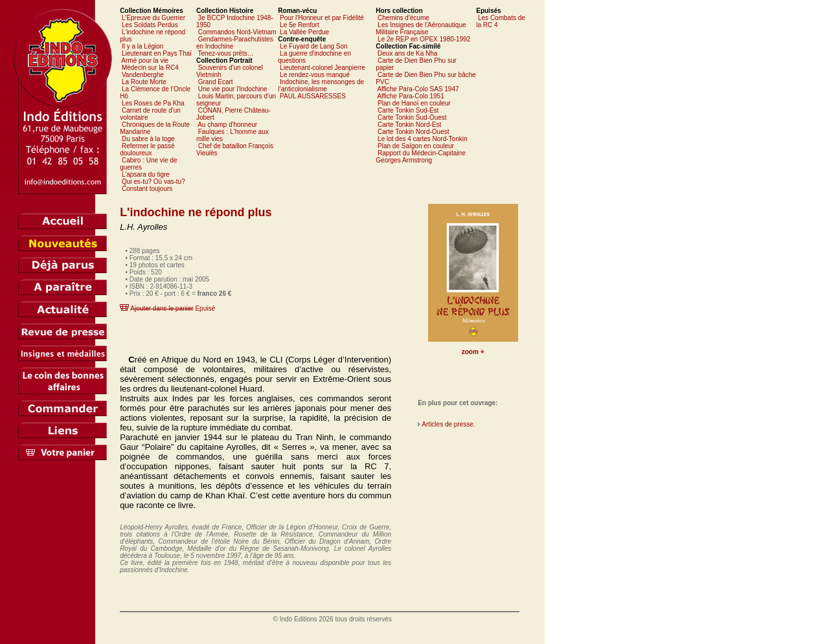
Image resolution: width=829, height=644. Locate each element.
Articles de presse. (448, 424)
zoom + (473, 352)
